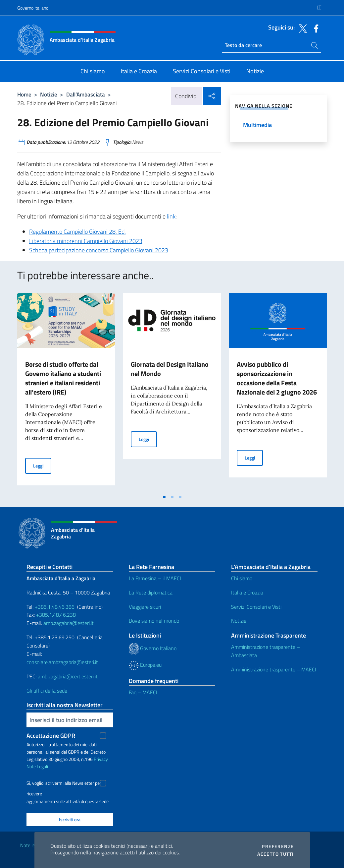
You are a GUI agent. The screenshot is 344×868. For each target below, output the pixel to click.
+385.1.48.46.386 (55, 607)
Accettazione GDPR (51, 736)
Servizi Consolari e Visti (256, 607)
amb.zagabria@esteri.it (69, 623)
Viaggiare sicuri (145, 607)
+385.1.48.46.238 (56, 615)
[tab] (164, 497)
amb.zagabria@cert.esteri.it (68, 676)
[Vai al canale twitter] (301, 28)
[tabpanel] (66, 392)
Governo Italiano (33, 8)
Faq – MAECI (143, 692)
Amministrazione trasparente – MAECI (274, 669)
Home (24, 94)
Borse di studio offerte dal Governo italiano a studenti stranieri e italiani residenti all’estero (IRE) (63, 378)
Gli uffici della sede (47, 691)
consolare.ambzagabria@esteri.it (62, 662)
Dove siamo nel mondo (154, 621)
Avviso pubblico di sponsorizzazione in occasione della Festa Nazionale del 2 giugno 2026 (277, 378)
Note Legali (37, 766)
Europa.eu (145, 665)
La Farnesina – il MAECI (155, 578)
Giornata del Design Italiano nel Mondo (170, 369)
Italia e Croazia (247, 592)
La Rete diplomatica (151, 592)
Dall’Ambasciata (86, 94)
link (171, 216)
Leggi (42, 465)
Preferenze (278, 846)
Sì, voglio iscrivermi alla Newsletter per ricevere (64, 784)
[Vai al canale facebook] (315, 28)
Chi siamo (242, 578)
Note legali (31, 845)
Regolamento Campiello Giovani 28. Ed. (77, 232)
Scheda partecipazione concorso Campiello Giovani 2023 (99, 250)
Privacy (101, 759)
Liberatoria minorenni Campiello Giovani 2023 (86, 241)
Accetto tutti (275, 854)
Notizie (49, 94)
